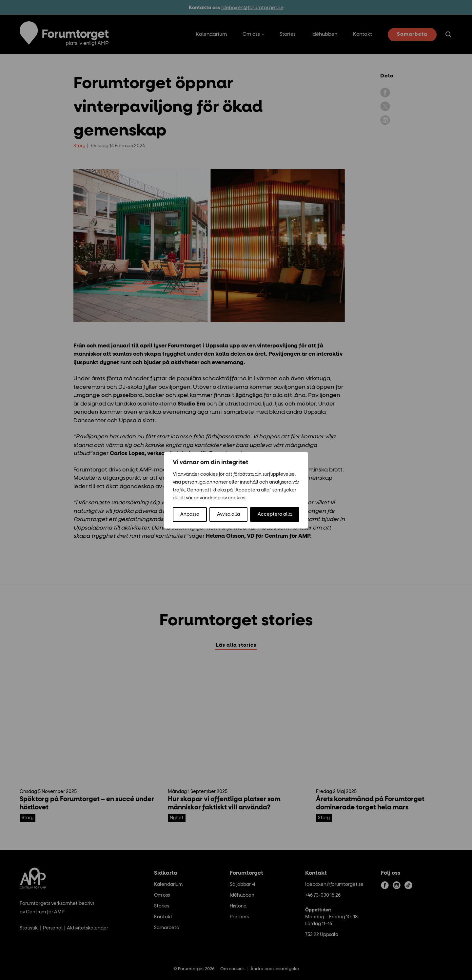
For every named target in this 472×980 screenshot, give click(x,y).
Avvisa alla (228, 514)
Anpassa (190, 514)
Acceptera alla (275, 514)
